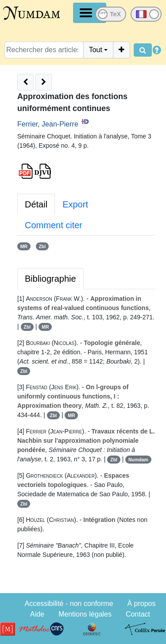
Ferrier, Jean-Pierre (48, 124)
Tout (96, 50)
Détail (36, 204)
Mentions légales (85, 614)
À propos (141, 604)
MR (24, 246)
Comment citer (54, 225)
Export (75, 204)
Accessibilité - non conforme (69, 604)
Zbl (42, 246)
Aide (37, 614)
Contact (138, 614)
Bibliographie (50, 279)
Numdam (138, 460)
